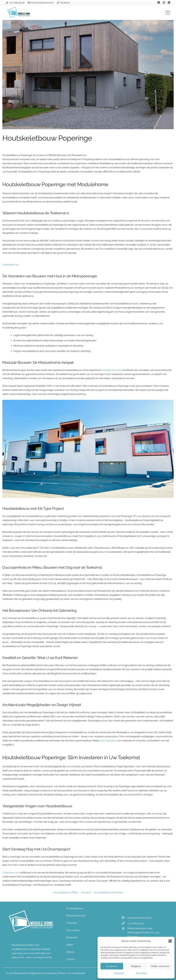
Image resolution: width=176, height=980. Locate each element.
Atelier (70, 945)
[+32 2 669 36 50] (124, 923)
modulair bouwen (111, 370)
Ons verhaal (73, 930)
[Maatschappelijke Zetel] (124, 929)
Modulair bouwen (76, 916)
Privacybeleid (141, 973)
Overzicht (86, 892)
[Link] (19, 13)
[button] (170, 941)
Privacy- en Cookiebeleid (72, 973)
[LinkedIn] (169, 2)
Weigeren (136, 966)
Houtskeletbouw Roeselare (108, 892)
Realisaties (72, 937)
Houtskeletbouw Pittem (66, 892)
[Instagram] (164, 3)
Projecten (72, 923)
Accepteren (112, 966)
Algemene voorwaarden (43, 973)
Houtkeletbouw (75, 908)
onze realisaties (108, 741)
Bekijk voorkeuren (160, 966)
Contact (71, 959)
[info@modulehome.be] (124, 918)
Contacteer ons (11, 265)
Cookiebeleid (119, 973)
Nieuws (70, 952)
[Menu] (168, 13)
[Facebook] (159, 2)
